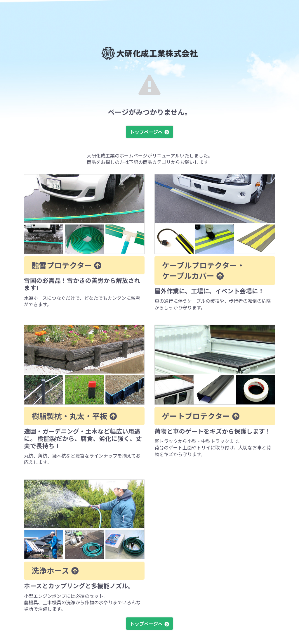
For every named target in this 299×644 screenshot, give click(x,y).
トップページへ (146, 132)
